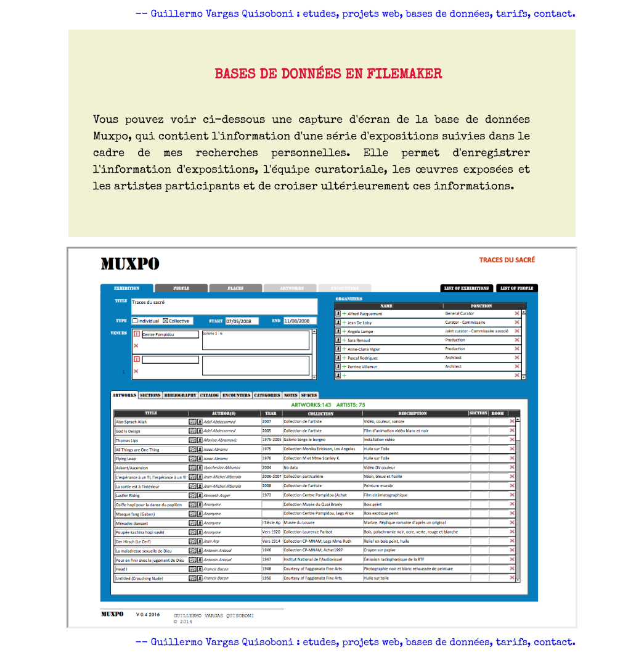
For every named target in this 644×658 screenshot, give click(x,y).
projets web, (374, 15)
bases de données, (450, 15)
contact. (555, 15)
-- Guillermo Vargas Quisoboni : (218, 15)
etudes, (322, 15)
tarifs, (515, 15)
